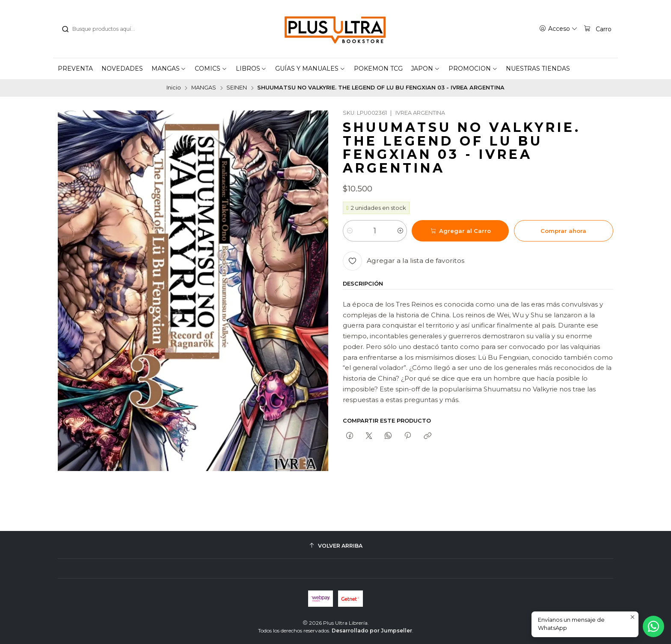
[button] (169, 69)
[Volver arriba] (335, 546)
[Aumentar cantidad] (400, 231)
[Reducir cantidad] (350, 231)
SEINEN (237, 88)
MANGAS (204, 88)
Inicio (174, 88)
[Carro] (597, 29)
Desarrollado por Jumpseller (372, 631)
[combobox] (105, 29)
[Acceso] (558, 29)
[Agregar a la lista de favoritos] (404, 261)
